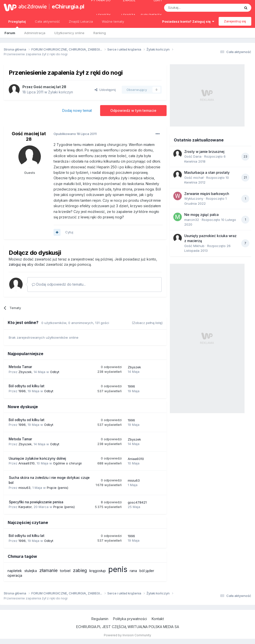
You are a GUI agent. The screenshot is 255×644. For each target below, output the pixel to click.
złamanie (48, 570)
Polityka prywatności (130, 619)
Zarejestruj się (235, 21)
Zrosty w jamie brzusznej (204, 152)
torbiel (65, 571)
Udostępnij (105, 90)
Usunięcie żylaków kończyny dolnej (37, 458)
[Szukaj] (190, 8)
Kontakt (158, 619)
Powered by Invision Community (127, 635)
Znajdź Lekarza (81, 21)
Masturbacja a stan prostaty (207, 173)
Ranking (100, 33)
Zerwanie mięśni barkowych (207, 194)
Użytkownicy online (69, 33)
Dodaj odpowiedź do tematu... (59, 284)
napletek (15, 571)
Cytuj (69, 232)
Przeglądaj (17, 24)
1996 (22, 391)
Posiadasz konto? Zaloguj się (188, 21)
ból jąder (147, 571)
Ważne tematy (113, 21)
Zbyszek (25, 372)
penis (118, 569)
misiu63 (24, 488)
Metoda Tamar (20, 367)
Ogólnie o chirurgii (67, 463)
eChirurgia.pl (66, 6)
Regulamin (100, 619)
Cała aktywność (47, 21)
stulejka (31, 571)
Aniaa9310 (27, 463)
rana (133, 571)
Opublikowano (75, 134)
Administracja (35, 33)
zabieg (80, 570)
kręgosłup (98, 571)
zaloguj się (17, 264)
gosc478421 (137, 502)
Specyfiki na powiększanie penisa (36, 502)
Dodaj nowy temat (77, 110)
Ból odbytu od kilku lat (27, 386)
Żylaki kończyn (61, 92)
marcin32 (192, 220)
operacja (15, 575)
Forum (10, 33)
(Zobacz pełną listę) (147, 323)
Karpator (25, 507)
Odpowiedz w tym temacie (133, 110)
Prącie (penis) (58, 488)
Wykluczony (194, 198)
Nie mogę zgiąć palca (201, 215)
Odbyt (55, 372)
